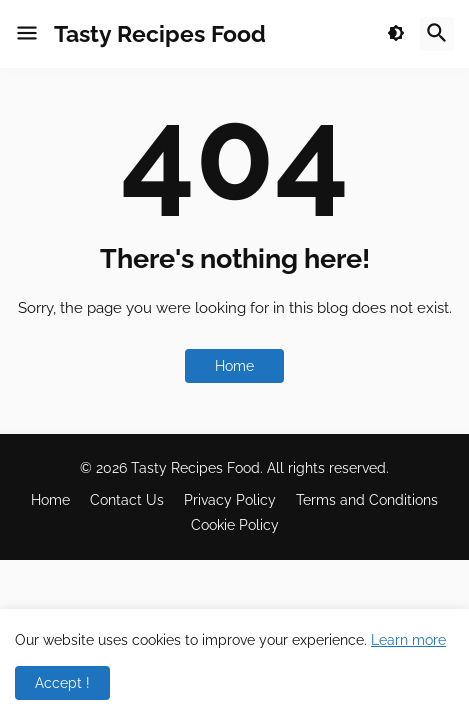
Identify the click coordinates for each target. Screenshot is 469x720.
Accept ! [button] (62, 683)
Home (234, 366)
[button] (27, 34)
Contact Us (127, 500)
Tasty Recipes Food (160, 33)
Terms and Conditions (367, 500)
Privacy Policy (230, 500)
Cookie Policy (235, 525)
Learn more (408, 640)
